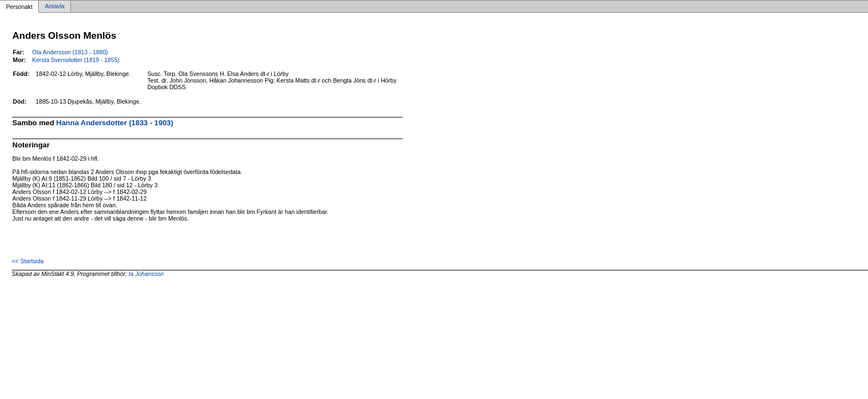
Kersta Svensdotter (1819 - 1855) (76, 60)
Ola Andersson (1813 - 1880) (70, 52)
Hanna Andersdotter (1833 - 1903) (115, 123)
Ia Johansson (146, 274)
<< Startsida (27, 261)
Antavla (55, 7)
